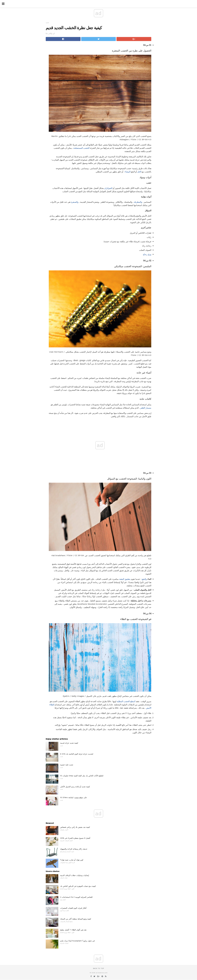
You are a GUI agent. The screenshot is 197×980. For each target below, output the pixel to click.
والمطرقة (138, 202)
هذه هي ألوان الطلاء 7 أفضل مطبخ (73, 930)
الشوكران (108, 188)
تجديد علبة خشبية (67, 765)
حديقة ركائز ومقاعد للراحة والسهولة (74, 849)
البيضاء (128, 172)
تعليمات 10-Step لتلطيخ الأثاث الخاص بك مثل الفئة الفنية (82, 776)
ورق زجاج (147, 254)
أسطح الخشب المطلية (126, 701)
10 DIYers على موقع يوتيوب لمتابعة (73, 797)
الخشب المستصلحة (81, 148)
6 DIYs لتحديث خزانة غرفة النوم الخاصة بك (77, 754)
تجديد (47, 23)
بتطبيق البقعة (125, 579)
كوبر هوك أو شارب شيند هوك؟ (72, 860)
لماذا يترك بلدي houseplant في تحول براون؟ (77, 941)
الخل (139, 172)
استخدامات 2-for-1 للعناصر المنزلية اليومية (76, 897)
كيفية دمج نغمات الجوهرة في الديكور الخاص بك (78, 886)
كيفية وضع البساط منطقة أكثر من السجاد (76, 919)
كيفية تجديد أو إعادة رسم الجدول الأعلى (75, 787)
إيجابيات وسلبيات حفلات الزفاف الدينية (75, 875)
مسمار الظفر (146, 408)
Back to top (98, 968)
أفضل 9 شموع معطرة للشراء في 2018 (75, 838)
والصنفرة (75, 202)
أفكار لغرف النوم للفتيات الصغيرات (73, 908)
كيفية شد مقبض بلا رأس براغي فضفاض (75, 827)
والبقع (144, 579)
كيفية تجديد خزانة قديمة (69, 743)
